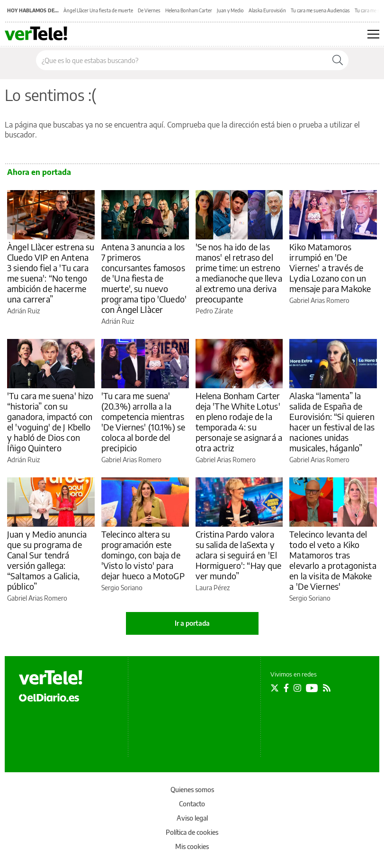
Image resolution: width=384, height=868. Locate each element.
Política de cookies (192, 832)
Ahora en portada (39, 172)
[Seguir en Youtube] (312, 688)
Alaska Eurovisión (267, 10)
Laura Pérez (213, 588)
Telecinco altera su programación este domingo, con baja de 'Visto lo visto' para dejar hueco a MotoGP (143, 555)
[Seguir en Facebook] (286, 688)
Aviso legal (192, 818)
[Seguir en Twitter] (275, 688)
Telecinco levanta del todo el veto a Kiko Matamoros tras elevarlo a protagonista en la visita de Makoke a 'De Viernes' (333, 560)
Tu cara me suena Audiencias (320, 10)
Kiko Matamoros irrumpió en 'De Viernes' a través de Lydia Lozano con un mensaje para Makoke (330, 268)
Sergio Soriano (122, 588)
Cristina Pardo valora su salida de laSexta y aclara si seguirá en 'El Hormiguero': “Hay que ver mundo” (239, 555)
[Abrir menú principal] (373, 34)
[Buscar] (338, 60)
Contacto (192, 804)
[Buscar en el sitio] (182, 60)
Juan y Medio (230, 10)
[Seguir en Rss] (327, 688)
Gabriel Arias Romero (319, 300)
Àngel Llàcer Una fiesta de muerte (98, 10)
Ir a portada (192, 623)
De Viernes (149, 10)
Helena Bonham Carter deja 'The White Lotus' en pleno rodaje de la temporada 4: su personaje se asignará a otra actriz (239, 422)
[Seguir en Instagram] (297, 688)
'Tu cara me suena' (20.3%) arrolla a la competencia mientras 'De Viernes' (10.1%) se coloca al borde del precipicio (143, 422)
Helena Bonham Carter (189, 10)
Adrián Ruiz (23, 311)
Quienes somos (192, 790)
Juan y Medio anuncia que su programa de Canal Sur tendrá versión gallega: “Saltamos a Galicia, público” (47, 560)
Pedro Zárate (214, 311)
